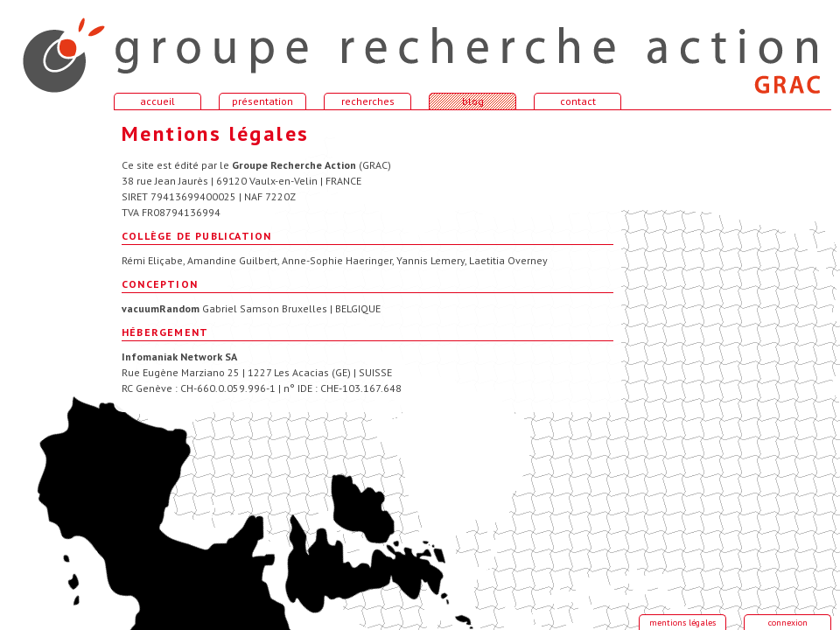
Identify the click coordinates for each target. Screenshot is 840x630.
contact (578, 101)
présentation (262, 101)
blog (473, 101)
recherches (368, 101)
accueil (52, 47)
